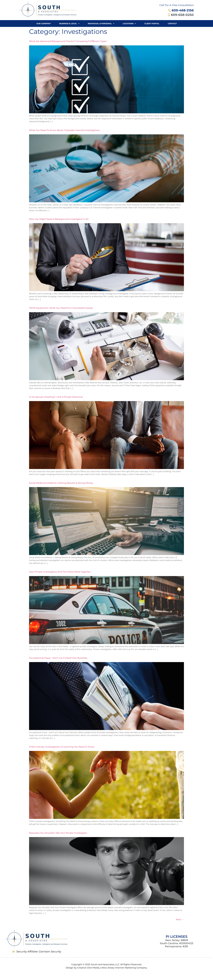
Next (180, 919)
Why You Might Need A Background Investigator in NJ (59, 219)
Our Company (44, 24)
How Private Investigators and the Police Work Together (60, 572)
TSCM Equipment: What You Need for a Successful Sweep (61, 308)
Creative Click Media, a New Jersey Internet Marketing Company (112, 968)
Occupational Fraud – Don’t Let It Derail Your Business (58, 658)
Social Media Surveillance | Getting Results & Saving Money (61, 483)
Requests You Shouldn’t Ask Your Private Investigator (58, 833)
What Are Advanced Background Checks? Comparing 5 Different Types (68, 41)
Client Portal (152, 24)
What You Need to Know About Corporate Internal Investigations (64, 130)
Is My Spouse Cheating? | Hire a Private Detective (56, 397)
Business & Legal (69, 24)
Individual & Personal (101, 24)
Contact (172, 24)
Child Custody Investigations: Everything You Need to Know (62, 747)
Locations (129, 24)
